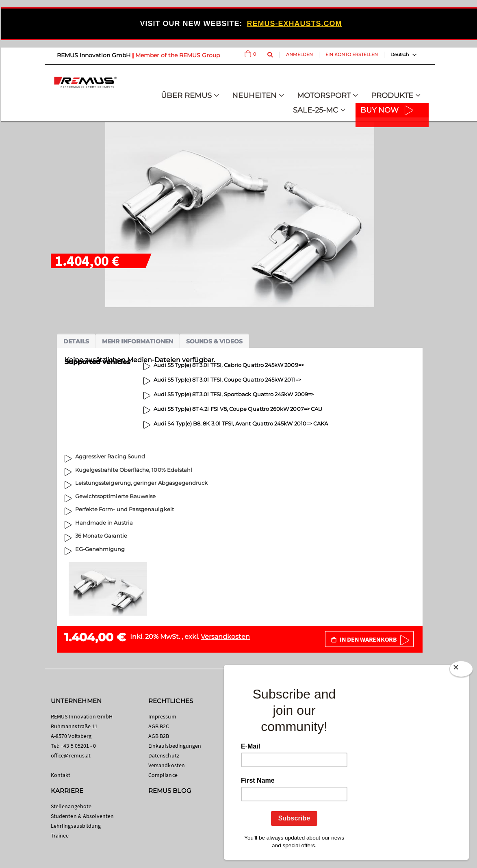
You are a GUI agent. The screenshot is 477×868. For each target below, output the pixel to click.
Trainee (60, 835)
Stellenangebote (71, 806)
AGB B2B (159, 736)
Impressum (162, 716)
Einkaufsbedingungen (175, 746)
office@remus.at (71, 755)
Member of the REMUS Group (178, 55)
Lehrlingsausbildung (76, 826)
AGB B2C (159, 726)
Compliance (163, 775)
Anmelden (299, 54)
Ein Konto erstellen (352, 54)
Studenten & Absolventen (82, 816)
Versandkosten (225, 637)
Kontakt (61, 775)
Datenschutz (164, 755)
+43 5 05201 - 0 (78, 746)
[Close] (461, 671)
